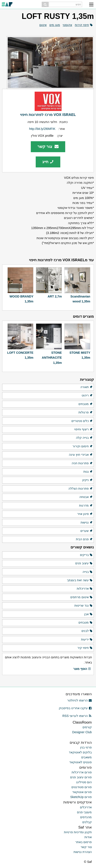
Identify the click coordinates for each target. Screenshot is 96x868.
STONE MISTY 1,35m (80, 355)
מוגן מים (55, 25)
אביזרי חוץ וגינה (81, 455)
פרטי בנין (86, 747)
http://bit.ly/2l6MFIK (42, 129)
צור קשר (48, 146)
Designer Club (82, 732)
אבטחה (86, 497)
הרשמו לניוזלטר (79, 700)
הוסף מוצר (82, 669)
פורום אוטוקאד (82, 792)
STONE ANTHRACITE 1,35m (52, 358)
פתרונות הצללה (81, 489)
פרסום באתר (83, 842)
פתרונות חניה (82, 463)
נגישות (87, 523)
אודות (88, 837)
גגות (88, 472)
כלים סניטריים (82, 421)
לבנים (87, 631)
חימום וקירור (83, 446)
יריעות (87, 640)
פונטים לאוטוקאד (80, 762)
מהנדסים (86, 817)
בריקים (86, 555)
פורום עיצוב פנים (81, 777)
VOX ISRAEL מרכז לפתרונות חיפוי (48, 115)
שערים (87, 531)
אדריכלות (85, 589)
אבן (89, 614)
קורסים (87, 727)
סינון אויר (85, 514)
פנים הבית (84, 539)
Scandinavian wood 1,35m (80, 299)
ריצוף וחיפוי (83, 429)
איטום (43, 25)
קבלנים (87, 822)
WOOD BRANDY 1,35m (21, 299)
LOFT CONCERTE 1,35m (20, 355)
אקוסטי (67, 25)
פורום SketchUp (81, 797)
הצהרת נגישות (83, 852)
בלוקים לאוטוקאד (80, 752)
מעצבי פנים (84, 812)
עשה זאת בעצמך (80, 580)
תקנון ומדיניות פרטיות (78, 832)
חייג (48, 162)
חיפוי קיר (85, 648)
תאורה (87, 387)
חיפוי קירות (82, 25)
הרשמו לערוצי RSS (77, 716)
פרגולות (86, 413)
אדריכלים (86, 807)
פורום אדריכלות (82, 772)
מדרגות (86, 506)
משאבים (86, 757)
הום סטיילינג (84, 782)
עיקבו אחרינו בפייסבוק (75, 708)
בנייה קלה (84, 438)
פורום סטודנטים (82, 787)
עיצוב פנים (84, 563)
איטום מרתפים (82, 597)
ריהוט (87, 396)
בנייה (88, 572)
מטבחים (86, 404)
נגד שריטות (84, 606)
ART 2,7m (55, 296)
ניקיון (88, 480)
